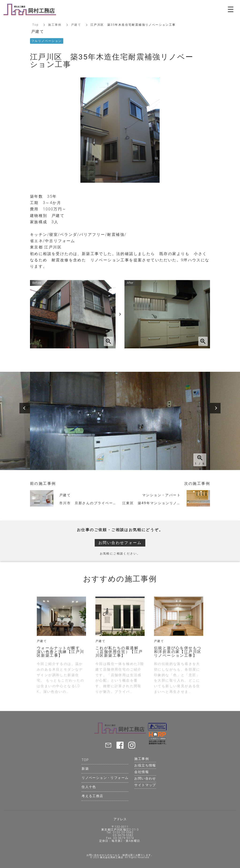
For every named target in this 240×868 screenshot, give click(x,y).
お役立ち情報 (145, 765)
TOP (85, 760)
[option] (120, 421)
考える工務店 (92, 796)
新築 (85, 769)
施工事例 (55, 25)
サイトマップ (145, 785)
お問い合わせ (145, 778)
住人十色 (89, 787)
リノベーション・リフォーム (105, 778)
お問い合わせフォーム (120, 543)
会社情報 (142, 772)
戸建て (76, 25)
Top (36, 25)
